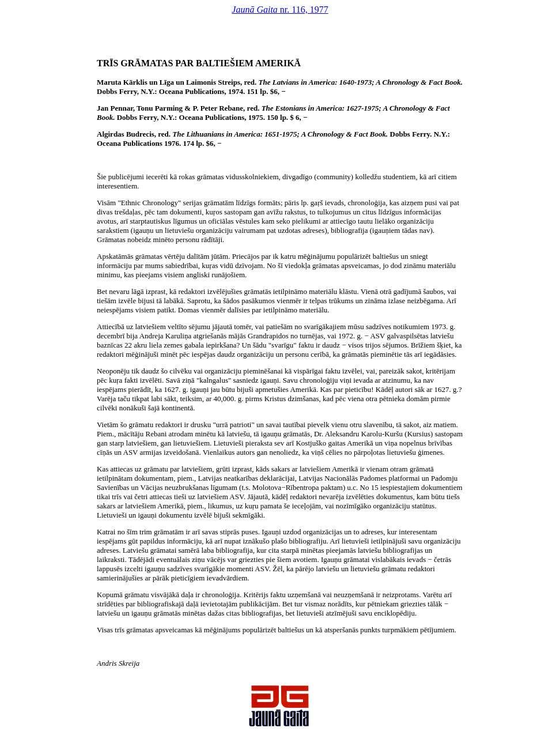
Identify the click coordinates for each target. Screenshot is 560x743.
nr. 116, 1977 (280, 10)
